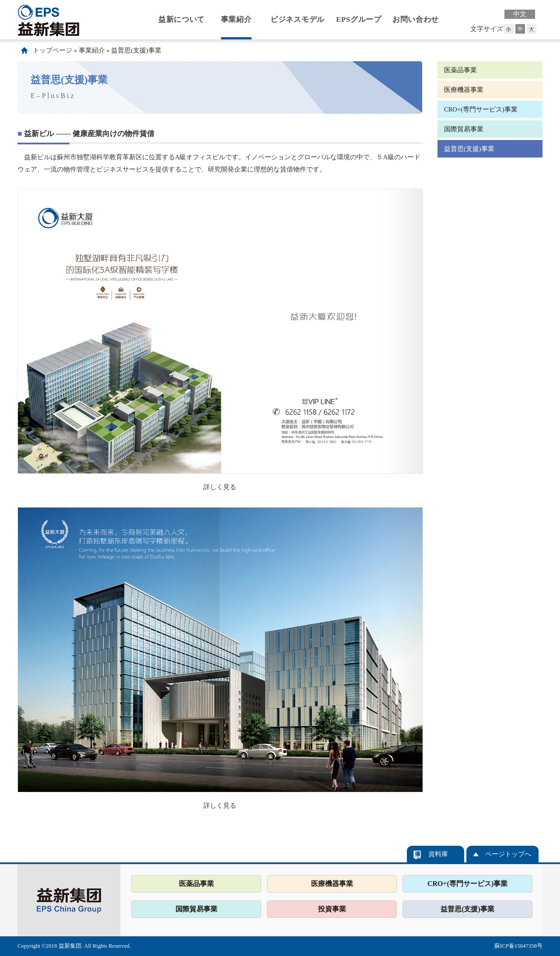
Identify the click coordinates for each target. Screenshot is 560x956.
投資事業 (332, 909)
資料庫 (438, 854)
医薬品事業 (460, 70)
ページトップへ (508, 854)
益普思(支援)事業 (136, 50)
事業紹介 (236, 19)
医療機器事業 (464, 90)
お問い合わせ (416, 19)
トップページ (52, 50)
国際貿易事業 (464, 129)
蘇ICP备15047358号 (518, 946)
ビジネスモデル (297, 19)
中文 (520, 14)
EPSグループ (359, 19)
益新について (182, 19)
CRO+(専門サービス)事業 (481, 109)
